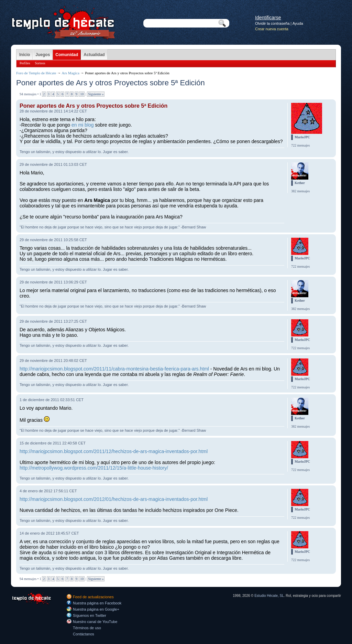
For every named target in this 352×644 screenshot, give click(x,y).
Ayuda (298, 23)
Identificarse (268, 18)
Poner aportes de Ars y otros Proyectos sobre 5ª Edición (93, 106)
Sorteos (40, 63)
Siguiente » (96, 94)
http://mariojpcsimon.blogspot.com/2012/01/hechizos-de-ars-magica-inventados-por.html (114, 499)
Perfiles (25, 63)
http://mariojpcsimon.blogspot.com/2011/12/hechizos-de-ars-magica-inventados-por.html (114, 451)
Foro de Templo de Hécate (36, 73)
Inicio (25, 55)
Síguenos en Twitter (90, 615)
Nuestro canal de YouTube (95, 622)
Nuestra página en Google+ (96, 609)
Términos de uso (87, 628)
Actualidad (94, 55)
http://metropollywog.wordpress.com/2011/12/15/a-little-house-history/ (94, 468)
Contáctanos (84, 634)
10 (82, 94)
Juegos (43, 55)
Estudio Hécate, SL (269, 596)
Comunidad (67, 55)
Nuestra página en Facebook (97, 603)
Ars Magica (70, 73)
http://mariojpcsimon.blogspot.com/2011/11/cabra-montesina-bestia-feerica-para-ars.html (114, 369)
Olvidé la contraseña (272, 23)
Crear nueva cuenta (272, 29)
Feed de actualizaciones (93, 597)
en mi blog (83, 125)
